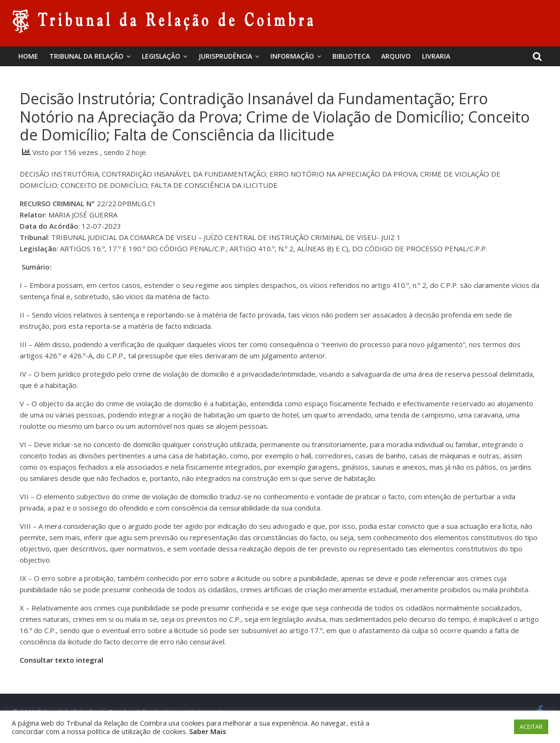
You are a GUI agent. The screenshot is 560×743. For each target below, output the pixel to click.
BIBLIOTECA (351, 56)
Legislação (161, 56)
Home (28, 56)
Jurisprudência (225, 56)
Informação (292, 56)
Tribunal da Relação (86, 56)
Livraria (436, 56)
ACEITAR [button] (531, 727)
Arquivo (396, 56)
